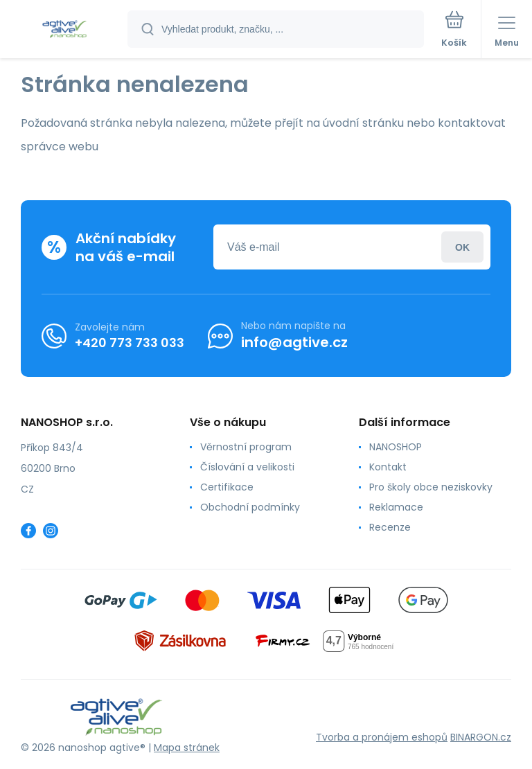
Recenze (390, 527)
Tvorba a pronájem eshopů (382, 737)
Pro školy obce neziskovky (431, 487)
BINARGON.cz (481, 737)
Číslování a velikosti (247, 467)
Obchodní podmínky (250, 507)
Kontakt (388, 467)
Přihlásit (462, 247)
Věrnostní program (246, 447)
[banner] (64, 30)
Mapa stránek (187, 748)
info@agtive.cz (294, 342)
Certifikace (227, 487)
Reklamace (396, 507)
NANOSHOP (396, 447)
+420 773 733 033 (130, 342)
